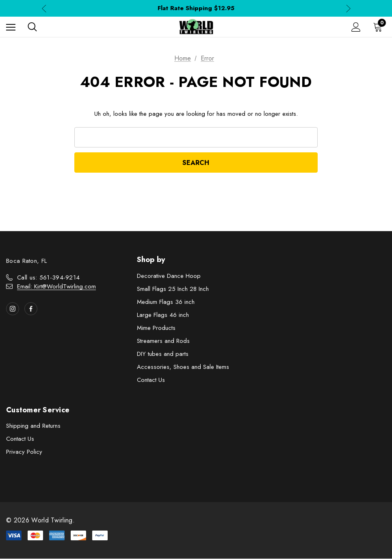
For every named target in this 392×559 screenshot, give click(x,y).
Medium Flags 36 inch (166, 302)
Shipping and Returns (33, 426)
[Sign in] (356, 27)
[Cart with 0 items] (379, 27)
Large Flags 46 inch (163, 315)
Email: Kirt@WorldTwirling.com (56, 287)
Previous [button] (44, 8)
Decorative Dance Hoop (169, 276)
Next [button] (348, 8)
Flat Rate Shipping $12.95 (196, 8)
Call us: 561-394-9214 (48, 278)
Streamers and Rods (163, 341)
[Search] (32, 27)
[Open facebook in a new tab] (31, 309)
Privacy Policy (24, 452)
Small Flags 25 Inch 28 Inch (173, 289)
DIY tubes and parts (163, 354)
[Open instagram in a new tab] (13, 309)
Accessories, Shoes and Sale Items (183, 367)
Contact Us (151, 380)
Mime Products (156, 328)
